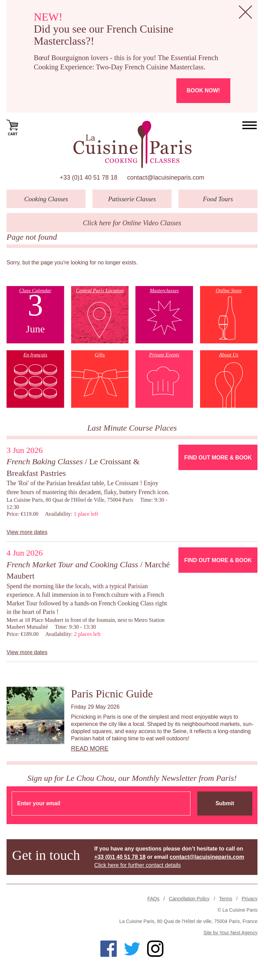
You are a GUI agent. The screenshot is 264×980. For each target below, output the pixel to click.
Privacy (250, 899)
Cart (13, 127)
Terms (225, 899)
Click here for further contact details (137, 865)
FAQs (153, 899)
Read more (90, 749)
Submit (225, 803)
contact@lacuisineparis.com (166, 178)
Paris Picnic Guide (112, 694)
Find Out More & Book (218, 458)
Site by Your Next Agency (230, 933)
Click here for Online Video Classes (132, 223)
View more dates (27, 532)
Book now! (203, 90)
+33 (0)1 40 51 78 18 (89, 178)
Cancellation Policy (189, 899)
